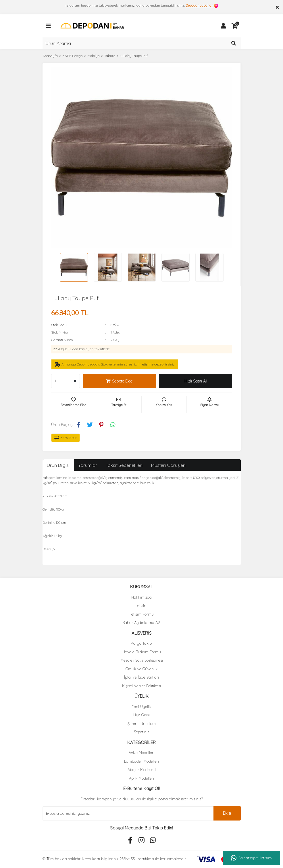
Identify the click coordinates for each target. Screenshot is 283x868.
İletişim (141, 606)
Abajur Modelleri (142, 770)
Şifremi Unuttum (142, 724)
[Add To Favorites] (74, 404)
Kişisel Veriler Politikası (141, 686)
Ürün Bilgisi (58, 465)
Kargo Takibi (142, 643)
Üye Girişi (141, 715)
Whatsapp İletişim (251, 858)
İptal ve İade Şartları (141, 677)
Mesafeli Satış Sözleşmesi (142, 660)
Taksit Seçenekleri (124, 465)
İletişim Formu (142, 614)
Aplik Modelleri (141, 778)
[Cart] (235, 26)
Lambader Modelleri (141, 761)
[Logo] (92, 25)
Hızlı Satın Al (196, 381)
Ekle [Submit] (227, 813)
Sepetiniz (141, 732)
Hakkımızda (141, 597)
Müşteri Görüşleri (168, 465)
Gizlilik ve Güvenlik (141, 669)
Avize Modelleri (141, 753)
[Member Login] (224, 26)
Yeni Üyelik (141, 707)
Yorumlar (88, 465)
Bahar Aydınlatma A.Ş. (142, 623)
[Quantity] (66, 381)
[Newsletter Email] (128, 813)
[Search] (142, 43)
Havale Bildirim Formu (142, 652)
